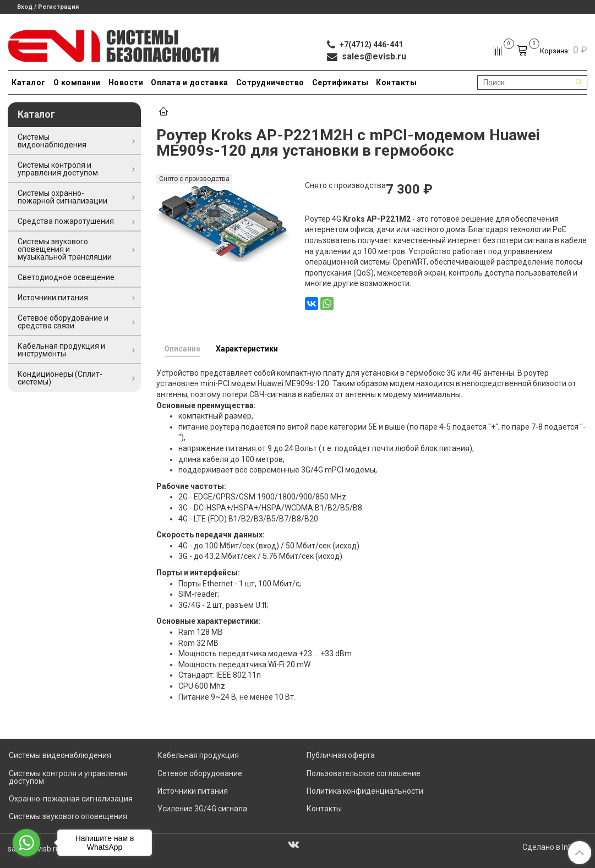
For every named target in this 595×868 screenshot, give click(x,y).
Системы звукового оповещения (68, 816)
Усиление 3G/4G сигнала (202, 809)
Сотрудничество (270, 83)
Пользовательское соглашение (364, 773)
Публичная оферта (341, 755)
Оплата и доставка (190, 83)
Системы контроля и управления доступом (58, 169)
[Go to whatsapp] (26, 843)
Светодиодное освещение (66, 277)
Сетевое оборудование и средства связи (63, 322)
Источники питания (53, 298)
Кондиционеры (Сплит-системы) (60, 378)
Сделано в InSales (555, 847)
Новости (126, 83)
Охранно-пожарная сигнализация (71, 799)
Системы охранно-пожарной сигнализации (62, 197)
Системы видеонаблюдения (52, 141)
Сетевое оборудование (200, 773)
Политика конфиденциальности (365, 791)
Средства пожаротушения (66, 221)
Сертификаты (340, 83)
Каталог (29, 83)
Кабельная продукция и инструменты (61, 350)
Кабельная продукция (198, 755)
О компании (77, 83)
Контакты (396, 83)
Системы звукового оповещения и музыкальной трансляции (65, 249)
